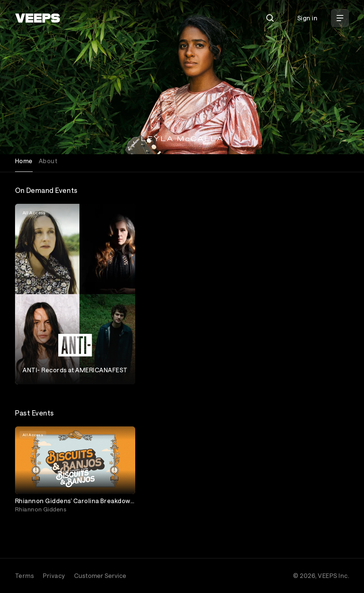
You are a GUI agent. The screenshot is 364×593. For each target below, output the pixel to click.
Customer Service (100, 576)
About (48, 161)
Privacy (54, 576)
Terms (24, 576)
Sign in (307, 18)
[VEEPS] (38, 18)
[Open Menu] (340, 18)
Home (24, 161)
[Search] (270, 18)
